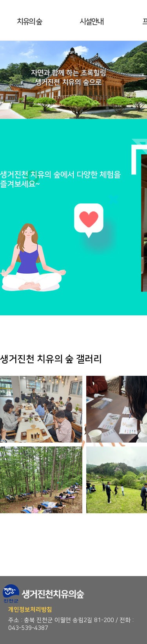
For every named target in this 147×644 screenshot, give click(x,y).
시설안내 (91, 22)
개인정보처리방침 (30, 610)
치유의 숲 (29, 22)
